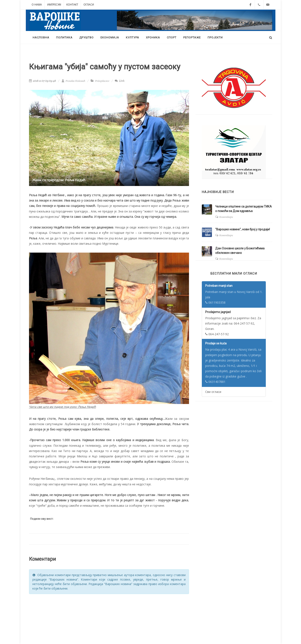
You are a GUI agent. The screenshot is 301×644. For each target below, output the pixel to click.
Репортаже (102, 81)
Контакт (72, 5)
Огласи (89, 5)
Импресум (54, 5)
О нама (37, 5)
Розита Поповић (73, 81)
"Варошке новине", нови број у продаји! (243, 229)
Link (120, 81)
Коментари (226, 217)
